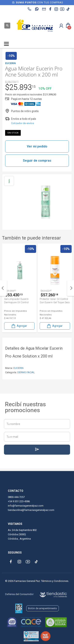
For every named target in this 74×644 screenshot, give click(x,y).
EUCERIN (18, 368)
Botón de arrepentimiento (43, 608)
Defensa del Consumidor (19, 594)
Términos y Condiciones (55, 581)
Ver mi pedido (37, 146)
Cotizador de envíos (22, 123)
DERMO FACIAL (26, 372)
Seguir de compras (37, 161)
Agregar (47, 326)
